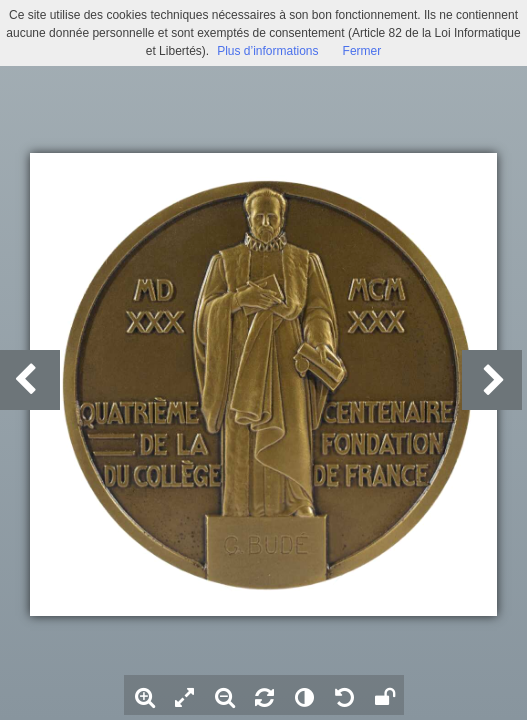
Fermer (362, 51)
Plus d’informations (267, 51)
